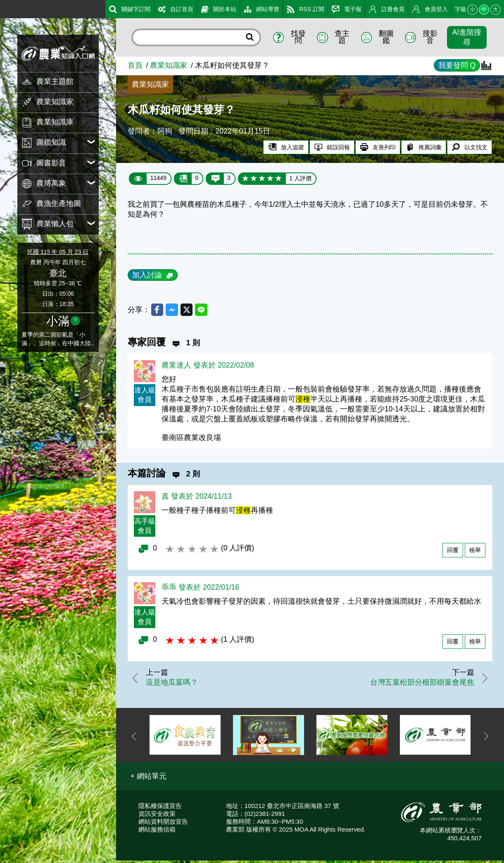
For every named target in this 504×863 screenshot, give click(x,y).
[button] (149, 779)
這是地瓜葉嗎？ (175, 684)
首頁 (135, 65)
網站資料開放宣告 (163, 824)
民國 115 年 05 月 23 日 (58, 252)
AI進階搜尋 (467, 37)
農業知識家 (169, 65)
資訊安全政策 (157, 816)
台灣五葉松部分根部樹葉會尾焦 (418, 684)
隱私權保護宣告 (160, 808)
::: (3, 8)
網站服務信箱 (157, 832)
